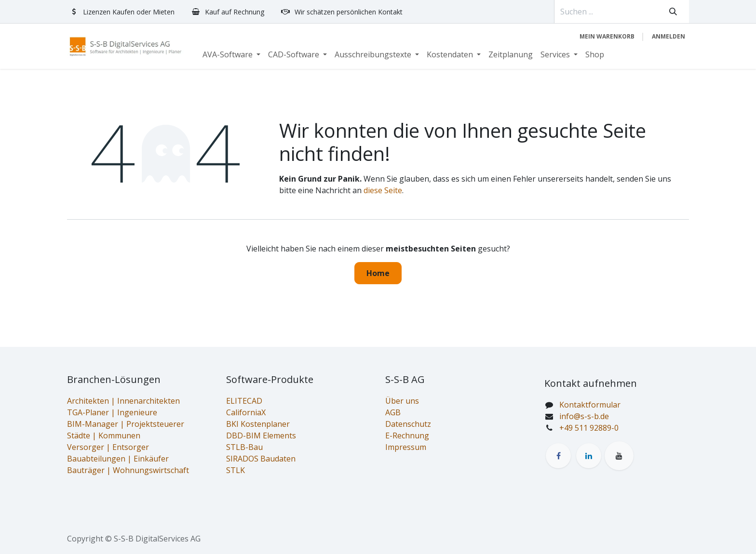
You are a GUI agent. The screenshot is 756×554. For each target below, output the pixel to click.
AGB (393, 412)
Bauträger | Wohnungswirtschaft (128, 470)
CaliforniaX (246, 412)
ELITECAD (244, 401)
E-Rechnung (407, 435)
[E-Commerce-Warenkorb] (607, 37)
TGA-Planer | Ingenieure (112, 412)
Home (378, 273)
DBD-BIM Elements (261, 435)
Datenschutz (408, 424)
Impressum (406, 447)
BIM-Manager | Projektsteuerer (126, 424)
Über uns (402, 401)
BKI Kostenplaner (258, 424)
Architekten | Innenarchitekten (123, 401)
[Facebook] (558, 456)
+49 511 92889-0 (589, 428)
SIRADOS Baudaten (261, 459)
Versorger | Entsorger (108, 447)
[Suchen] (673, 12)
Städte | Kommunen (104, 435)
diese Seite (383, 190)
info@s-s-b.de (584, 416)
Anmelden (668, 36)
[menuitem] (231, 54)
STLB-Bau (244, 447)
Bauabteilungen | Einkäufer (118, 459)
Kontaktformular (590, 405)
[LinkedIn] (589, 456)
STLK (236, 470)
